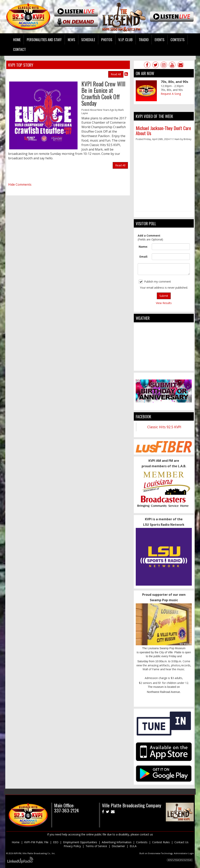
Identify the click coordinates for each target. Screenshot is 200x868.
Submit (164, 296)
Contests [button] (178, 39)
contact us (146, 834)
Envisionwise (154, 853)
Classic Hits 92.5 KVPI (164, 427)
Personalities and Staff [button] (44, 39)
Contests (142, 842)
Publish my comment (155, 282)
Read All (116, 74)
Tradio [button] (144, 39)
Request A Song (171, 94)
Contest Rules (161, 842)
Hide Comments (20, 184)
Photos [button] (107, 39)
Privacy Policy (72, 846)
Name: (143, 247)
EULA (133, 846)
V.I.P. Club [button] (125, 39)
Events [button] (160, 39)
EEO (56, 842)
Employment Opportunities (80, 842)
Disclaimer (118, 846)
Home (17, 39)
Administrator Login (184, 853)
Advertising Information (117, 842)
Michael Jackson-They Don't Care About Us (163, 130)
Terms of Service (96, 846)
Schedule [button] (88, 39)
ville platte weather (164, 367)
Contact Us (181, 842)
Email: (144, 257)
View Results (164, 303)
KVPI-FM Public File (36, 842)
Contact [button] (19, 49)
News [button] (71, 39)
